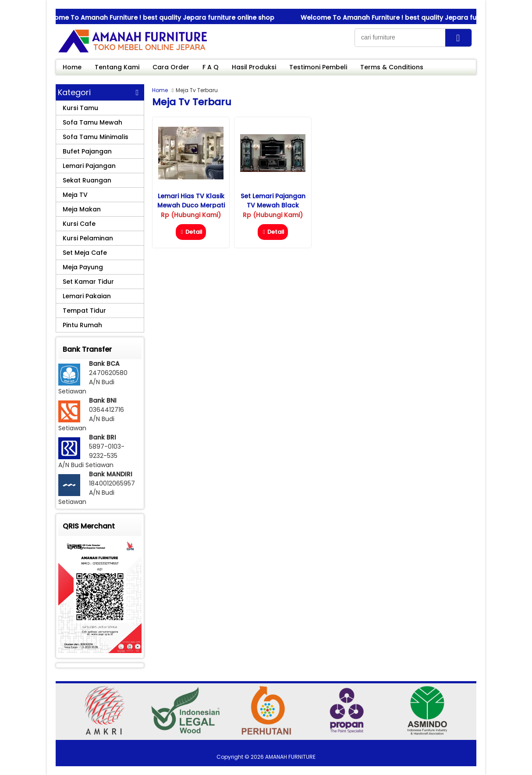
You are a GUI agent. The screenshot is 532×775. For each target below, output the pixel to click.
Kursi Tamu (80, 108)
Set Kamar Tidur (88, 282)
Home (72, 67)
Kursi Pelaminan (88, 238)
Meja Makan (82, 209)
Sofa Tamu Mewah (92, 122)
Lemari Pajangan (89, 166)
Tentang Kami (117, 67)
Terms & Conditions (392, 67)
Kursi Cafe (79, 224)
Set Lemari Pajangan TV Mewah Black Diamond (273, 205)
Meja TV (75, 195)
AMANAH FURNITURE (290, 757)
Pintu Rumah (82, 325)
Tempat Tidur (84, 311)
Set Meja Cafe (85, 253)
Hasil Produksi (254, 67)
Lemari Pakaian (87, 296)
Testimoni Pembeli (318, 67)
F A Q (211, 67)
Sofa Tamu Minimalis (96, 137)
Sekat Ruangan (87, 180)
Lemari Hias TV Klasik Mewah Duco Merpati (191, 201)
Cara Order (171, 67)
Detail (191, 232)
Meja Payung (83, 267)
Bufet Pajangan (87, 151)
